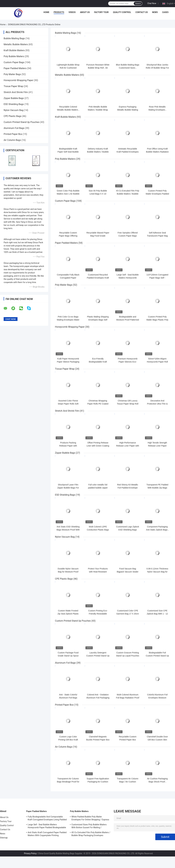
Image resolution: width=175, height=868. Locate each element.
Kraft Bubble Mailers (14, 50)
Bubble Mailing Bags (14, 38)
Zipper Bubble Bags (14, 98)
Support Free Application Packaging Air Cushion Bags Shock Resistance (98, 782)
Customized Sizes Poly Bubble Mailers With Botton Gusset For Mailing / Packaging (89, 826)
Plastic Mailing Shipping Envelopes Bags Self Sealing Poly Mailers (98, 320)
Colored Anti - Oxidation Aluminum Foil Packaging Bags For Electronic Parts (98, 698)
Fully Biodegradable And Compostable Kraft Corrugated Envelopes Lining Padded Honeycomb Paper (47, 819)
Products (59, 12)
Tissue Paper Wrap (13, 86)
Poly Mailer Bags (12, 74)
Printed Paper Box (13, 134)
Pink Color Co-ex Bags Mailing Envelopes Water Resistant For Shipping (68, 320)
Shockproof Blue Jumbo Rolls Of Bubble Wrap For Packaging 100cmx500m (157, 68)
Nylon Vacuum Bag (13, 110)
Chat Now (152, 3)
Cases (165, 12)
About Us (85, 12)
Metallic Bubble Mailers (16, 44)
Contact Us (142, 12)
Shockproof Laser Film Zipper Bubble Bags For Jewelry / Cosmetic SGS (68, 488)
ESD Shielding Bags (14, 104)
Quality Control (122, 12)
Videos (72, 12)
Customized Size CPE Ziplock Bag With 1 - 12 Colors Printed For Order (157, 614)
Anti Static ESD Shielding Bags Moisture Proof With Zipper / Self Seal (68, 530)
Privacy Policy (30, 853)
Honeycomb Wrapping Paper (18, 80)
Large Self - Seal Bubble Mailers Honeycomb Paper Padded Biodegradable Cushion (47, 826)
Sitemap (4, 838)
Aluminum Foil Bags (14, 128)
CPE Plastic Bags (13, 116)
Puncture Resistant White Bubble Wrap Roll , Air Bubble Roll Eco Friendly (98, 68)
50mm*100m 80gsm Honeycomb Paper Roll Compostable (157, 362)
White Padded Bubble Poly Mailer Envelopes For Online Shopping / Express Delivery (90, 819)
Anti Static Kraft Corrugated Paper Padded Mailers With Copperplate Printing (47, 834)
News (155, 12)
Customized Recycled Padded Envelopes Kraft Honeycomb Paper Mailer (98, 278)
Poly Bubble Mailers (14, 56)
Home (46, 12)
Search (138, 3)
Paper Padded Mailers (15, 68)
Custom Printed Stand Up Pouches (22, 122)
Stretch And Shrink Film (16, 92)
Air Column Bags (12, 140)
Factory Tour (101, 12)
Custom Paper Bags (14, 62)
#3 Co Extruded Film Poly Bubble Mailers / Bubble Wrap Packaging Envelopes (91, 834)
